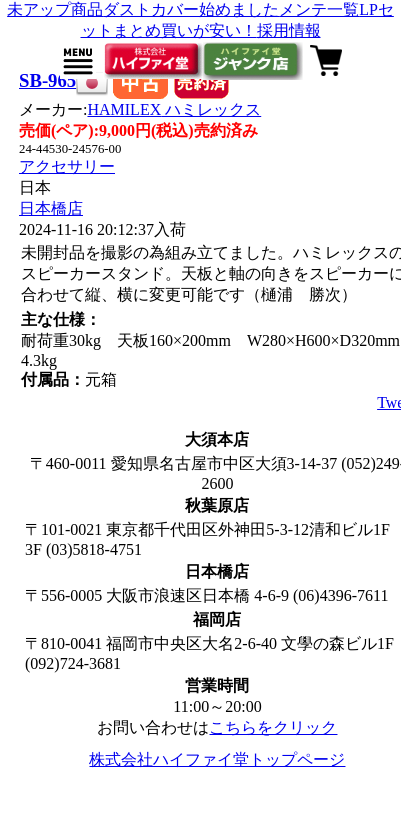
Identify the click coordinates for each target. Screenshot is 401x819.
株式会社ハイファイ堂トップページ (217, 759)
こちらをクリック (273, 727)
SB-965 (47, 80)
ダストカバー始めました (191, 9)
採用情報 (289, 30)
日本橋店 (51, 208)
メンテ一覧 (319, 9)
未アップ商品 (55, 9)
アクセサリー (67, 166)
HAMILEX (174, 109)
